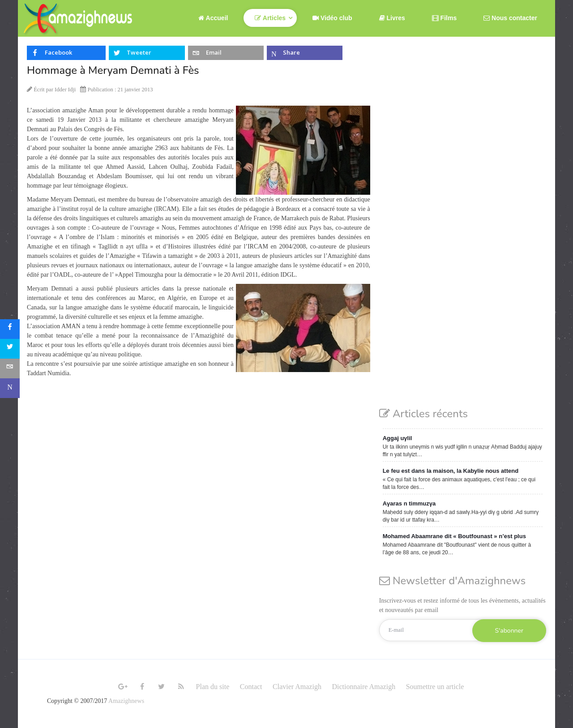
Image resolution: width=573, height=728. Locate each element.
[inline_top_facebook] (66, 53)
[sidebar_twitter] (10, 349)
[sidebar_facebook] (10, 329)
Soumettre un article (435, 687)
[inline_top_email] (226, 53)
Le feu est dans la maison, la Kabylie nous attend (451, 471)
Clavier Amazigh (297, 687)
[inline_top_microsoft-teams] (305, 53)
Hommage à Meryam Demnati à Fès (113, 70)
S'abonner (509, 631)
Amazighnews (126, 701)
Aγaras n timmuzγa (409, 503)
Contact (251, 687)
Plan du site (213, 687)
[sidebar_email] (10, 368)
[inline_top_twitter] (147, 53)
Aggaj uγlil (398, 438)
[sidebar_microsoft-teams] (10, 388)
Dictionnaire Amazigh (363, 687)
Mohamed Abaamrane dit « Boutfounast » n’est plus (454, 536)
